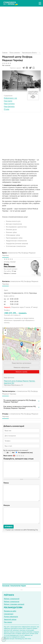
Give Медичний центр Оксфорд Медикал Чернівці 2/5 (18, 456)
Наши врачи (8, 101)
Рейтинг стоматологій (12, 599)
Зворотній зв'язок (10, 619)
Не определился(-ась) (25, 453)
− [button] (5, 334)
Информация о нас (10, 98)
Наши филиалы (9, 106)
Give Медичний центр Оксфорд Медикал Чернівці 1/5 (16, 456)
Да (8, 453)
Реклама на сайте (10, 611)
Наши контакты (9, 104)
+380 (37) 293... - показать (21, 314)
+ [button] (5, 330)
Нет (13, 453)
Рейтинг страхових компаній (14, 604)
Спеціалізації (9, 614)
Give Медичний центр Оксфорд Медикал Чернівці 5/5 (23, 456)
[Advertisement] (21, 28)
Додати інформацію (11, 617)
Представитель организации (22, 363)
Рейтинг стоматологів (12, 601)
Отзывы (7, 109)
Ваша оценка (8, 456)
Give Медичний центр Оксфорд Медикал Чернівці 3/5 (20, 456)
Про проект (8, 622)
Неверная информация (21, 367)
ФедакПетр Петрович (10, 265)
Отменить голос (14, 456)
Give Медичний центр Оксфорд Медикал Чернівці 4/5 (21, 456)
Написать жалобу (21, 372)
